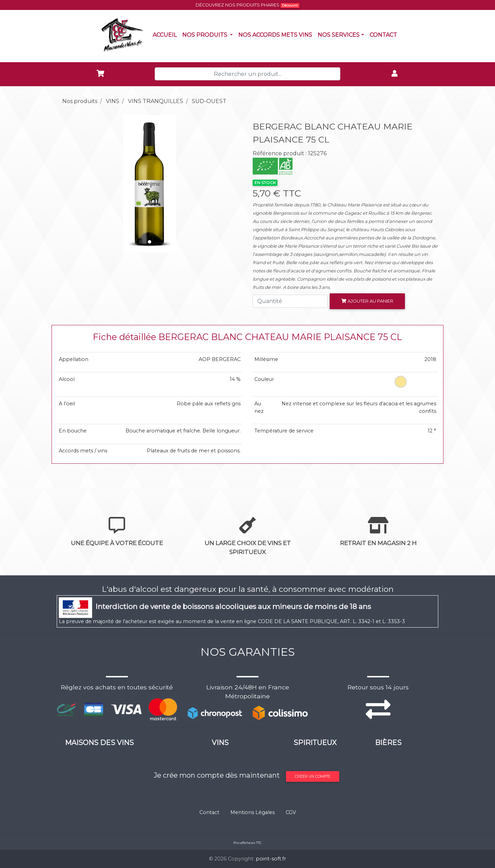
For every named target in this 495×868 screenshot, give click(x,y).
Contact (385, 34)
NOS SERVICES (339, 35)
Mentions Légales (252, 812)
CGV (291, 812)
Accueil (166, 34)
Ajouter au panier (367, 301)
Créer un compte (313, 776)
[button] (71, 184)
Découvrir (290, 5)
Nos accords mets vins (277, 34)
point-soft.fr (271, 859)
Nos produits (209, 34)
